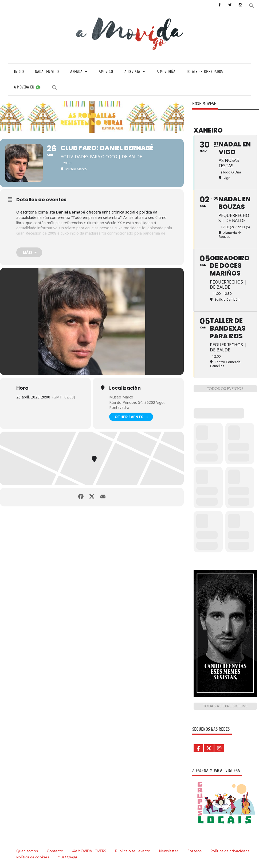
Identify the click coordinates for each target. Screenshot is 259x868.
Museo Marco (121, 397)
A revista (132, 72)
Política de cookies (33, 857)
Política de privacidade (231, 851)
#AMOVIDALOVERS (90, 851)
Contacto (55, 851)
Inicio (19, 72)
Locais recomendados (205, 72)
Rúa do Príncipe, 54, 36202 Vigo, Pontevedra (137, 405)
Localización (125, 388)
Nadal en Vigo (47, 72)
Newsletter (170, 851)
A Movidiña (166, 72)
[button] (252, 5)
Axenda (76, 72)
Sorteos (195, 851)
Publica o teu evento (133, 851)
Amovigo (106, 72)
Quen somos (27, 851)
